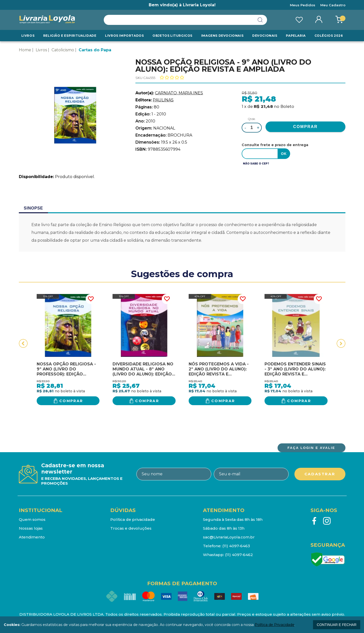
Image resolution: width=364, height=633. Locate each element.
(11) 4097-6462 (239, 555)
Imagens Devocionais (222, 36)
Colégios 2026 (329, 36)
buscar (260, 20)
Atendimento (32, 537)
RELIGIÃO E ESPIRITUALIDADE (70, 36)
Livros (28, 36)
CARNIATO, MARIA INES (179, 93)
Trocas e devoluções (131, 528)
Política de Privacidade (275, 625)
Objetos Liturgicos (172, 36)
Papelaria (296, 36)
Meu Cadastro (333, 5)
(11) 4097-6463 (236, 546)
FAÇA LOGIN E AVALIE (311, 448)
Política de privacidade (133, 519)
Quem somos (32, 519)
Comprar (71, 401)
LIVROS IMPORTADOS (124, 36)
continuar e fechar (337, 625)
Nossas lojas (31, 528)
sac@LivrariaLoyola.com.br (229, 537)
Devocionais (265, 36)
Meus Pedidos (303, 5)
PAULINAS (163, 100)
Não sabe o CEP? (256, 164)
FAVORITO (91, 299)
